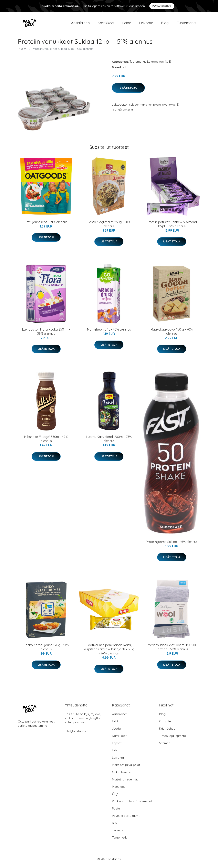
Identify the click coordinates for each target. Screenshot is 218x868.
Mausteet (118, 789)
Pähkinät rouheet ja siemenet (132, 803)
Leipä (127, 24)
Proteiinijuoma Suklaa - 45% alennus (172, 544)
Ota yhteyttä (168, 723)
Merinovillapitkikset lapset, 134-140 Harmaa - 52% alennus (172, 649)
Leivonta (146, 24)
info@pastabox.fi (77, 733)
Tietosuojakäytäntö (173, 738)
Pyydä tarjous (162, 6)
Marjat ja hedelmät (125, 782)
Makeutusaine (121, 774)
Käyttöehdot (168, 731)
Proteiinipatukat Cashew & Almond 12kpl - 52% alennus (172, 226)
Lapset (117, 745)
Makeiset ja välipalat (126, 767)
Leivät (116, 752)
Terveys (118, 832)
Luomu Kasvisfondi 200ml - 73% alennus (109, 441)
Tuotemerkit (187, 24)
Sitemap (165, 745)
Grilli (115, 723)
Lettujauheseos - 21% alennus (46, 224)
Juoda (116, 731)
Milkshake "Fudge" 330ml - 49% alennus (46, 441)
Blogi (165, 24)
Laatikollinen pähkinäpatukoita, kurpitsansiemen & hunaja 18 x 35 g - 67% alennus (109, 651)
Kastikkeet (106, 24)
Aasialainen (80, 24)
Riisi (115, 825)
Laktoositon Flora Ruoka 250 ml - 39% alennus (46, 333)
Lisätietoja (128, 90)
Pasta (116, 811)
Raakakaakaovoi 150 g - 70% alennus (172, 333)
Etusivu (23, 51)
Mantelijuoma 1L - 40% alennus (109, 331)
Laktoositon (155, 64)
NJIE (168, 64)
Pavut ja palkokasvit (126, 818)
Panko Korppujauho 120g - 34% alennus (46, 649)
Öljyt (115, 796)
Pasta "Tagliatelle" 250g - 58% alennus (109, 226)
